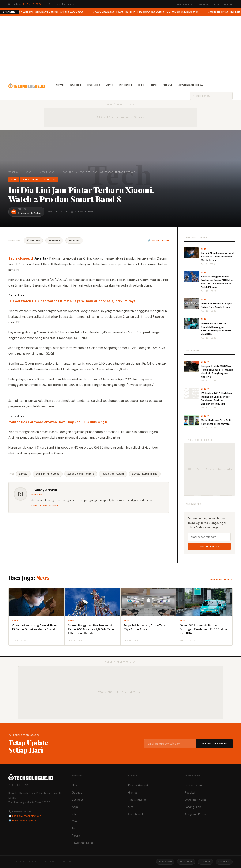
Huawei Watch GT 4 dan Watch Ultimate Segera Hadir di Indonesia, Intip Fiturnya (72, 301)
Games (133, 793)
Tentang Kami (185, 5)
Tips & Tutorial (137, 800)
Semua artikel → (221, 579)
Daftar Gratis (209, 546)
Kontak (228, 5)
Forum (167, 85)
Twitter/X (186, 862)
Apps (110, 85)
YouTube (205, 862)
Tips (154, 85)
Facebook (74, 240)
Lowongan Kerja (190, 85)
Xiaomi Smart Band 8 (81, 474)
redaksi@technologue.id (27, 816)
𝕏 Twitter (33, 240)
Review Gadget (138, 785)
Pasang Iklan (193, 807)
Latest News (47, 172)
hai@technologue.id (24, 821)
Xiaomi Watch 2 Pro (145, 474)
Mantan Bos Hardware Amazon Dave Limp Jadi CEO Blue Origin (58, 422)
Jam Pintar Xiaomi (48, 474)
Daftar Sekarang (214, 744)
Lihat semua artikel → (47, 506)
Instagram (165, 862)
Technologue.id (21, 258)
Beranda (14, 172)
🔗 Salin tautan (158, 240)
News (60, 85)
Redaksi (203, 5)
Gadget (76, 85)
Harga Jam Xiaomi (113, 474)
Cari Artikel (135, 814)
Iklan (216, 5)
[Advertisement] (120, 47)
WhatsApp (54, 240)
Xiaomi (23, 474)
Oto (141, 85)
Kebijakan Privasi (196, 814)
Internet (126, 85)
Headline (67, 172)
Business (94, 85)
